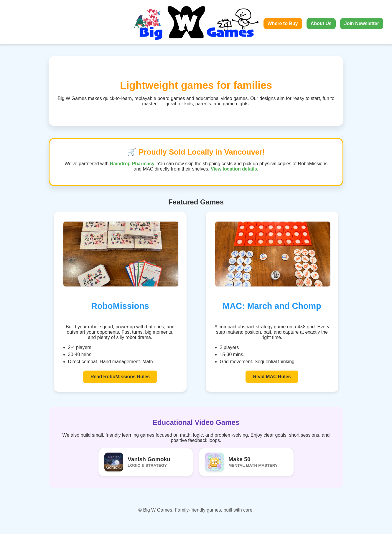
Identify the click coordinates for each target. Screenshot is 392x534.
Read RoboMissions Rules (120, 377)
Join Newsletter (362, 23)
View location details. (235, 169)
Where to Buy (283, 23)
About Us (321, 23)
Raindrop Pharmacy (132, 164)
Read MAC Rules (272, 377)
